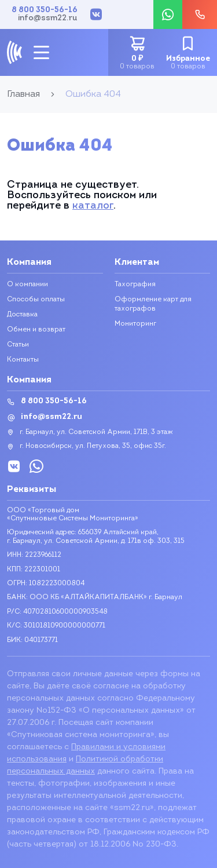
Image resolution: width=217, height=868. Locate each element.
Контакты (23, 360)
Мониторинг (135, 324)
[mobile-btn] (41, 52)
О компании (27, 285)
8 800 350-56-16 (45, 10)
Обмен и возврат (36, 330)
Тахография (135, 285)
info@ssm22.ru (48, 19)
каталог (93, 206)
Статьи (18, 345)
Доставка (22, 315)
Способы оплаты (36, 300)
